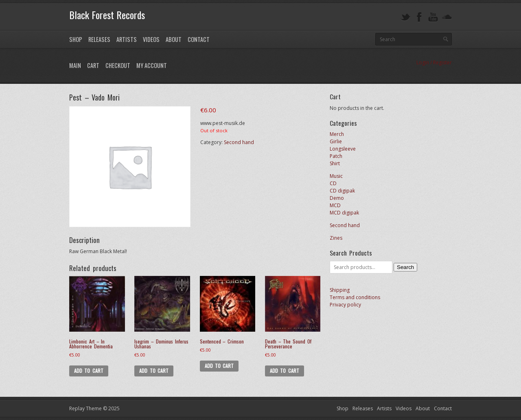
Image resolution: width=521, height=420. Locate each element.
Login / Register (434, 62)
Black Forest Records (107, 15)
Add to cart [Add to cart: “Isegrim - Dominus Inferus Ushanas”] (154, 371)
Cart (93, 65)
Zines (336, 238)
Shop (76, 39)
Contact (199, 39)
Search (405, 267)
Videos (151, 39)
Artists (127, 39)
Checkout (118, 65)
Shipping (340, 290)
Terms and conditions (355, 297)
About (174, 39)
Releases (99, 39)
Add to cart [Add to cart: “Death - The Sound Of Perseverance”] (285, 371)
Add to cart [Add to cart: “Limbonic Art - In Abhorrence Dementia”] (89, 371)
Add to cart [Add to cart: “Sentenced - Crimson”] (219, 366)
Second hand (239, 142)
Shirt (335, 163)
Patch (336, 156)
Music (336, 176)
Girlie (336, 141)
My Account (152, 65)
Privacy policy (345, 305)
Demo (337, 198)
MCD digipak (344, 213)
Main (75, 65)
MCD (335, 205)
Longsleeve (343, 149)
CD (333, 183)
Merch (337, 134)
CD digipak (342, 191)
